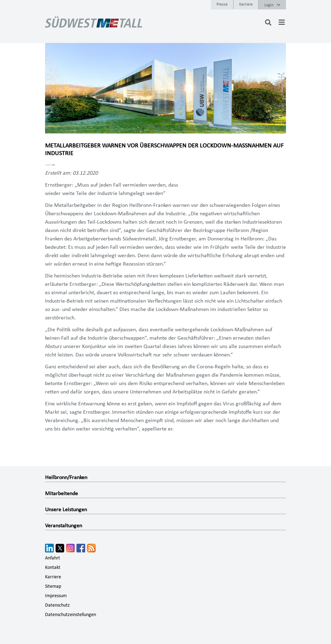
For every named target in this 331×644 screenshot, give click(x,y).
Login (272, 5)
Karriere (246, 4)
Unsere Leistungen (66, 509)
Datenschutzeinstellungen (71, 615)
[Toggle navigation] (282, 22)
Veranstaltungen (64, 526)
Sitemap (53, 586)
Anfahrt (53, 558)
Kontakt (53, 567)
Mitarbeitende (61, 493)
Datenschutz (57, 605)
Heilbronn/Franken (66, 477)
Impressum (56, 596)
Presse (222, 4)
